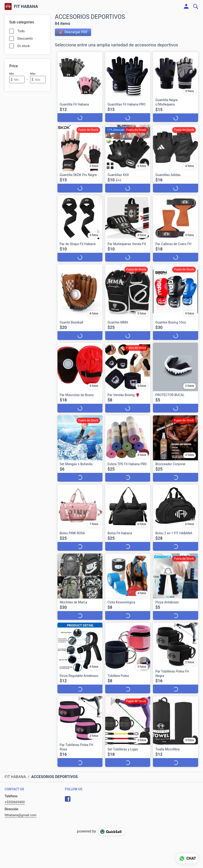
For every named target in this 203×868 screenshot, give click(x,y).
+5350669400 (15, 802)
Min (12, 74)
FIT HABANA (26, 6)
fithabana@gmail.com (21, 815)
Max (33, 74)
